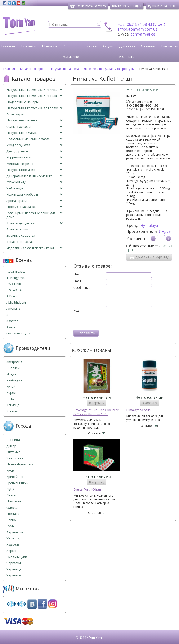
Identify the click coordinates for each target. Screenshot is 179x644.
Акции (108, 46)
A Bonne (12, 296)
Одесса (12, 508)
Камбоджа (14, 380)
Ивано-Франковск (20, 464)
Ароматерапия (35, 201)
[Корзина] (72, 6)
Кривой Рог (15, 477)
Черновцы (14, 569)
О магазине (71, 51)
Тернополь (15, 532)
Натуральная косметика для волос (35, 108)
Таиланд (13, 405)
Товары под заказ (20, 242)
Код (76, 310)
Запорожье (15, 458)
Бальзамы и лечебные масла (35, 139)
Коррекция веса (35, 157)
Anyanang (13, 309)
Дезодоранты (35, 151)
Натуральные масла (35, 133)
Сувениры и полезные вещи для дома (35, 215)
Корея (11, 393)
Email (77, 281)
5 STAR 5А (14, 290)
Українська (168, 6)
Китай (11, 387)
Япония (12, 411)
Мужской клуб (35, 182)
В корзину (97, 403)
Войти (117, 6)
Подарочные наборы (23, 102)
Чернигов (14, 575)
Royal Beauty (16, 272)
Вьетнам (13, 368)
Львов (11, 495)
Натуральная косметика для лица (35, 90)
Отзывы (148, 46)
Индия (165, 231)
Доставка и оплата (127, 51)
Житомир (14, 452)
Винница (13, 440)
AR (8, 315)
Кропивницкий (17, 483)
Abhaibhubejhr (17, 302)
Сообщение (82, 288)
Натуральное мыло (35, 170)
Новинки (29, 46)
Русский (154, 6)
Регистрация (132, 6)
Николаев (14, 501)
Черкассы (14, 563)
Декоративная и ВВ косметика (35, 176)
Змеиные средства (21, 236)
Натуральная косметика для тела (35, 96)
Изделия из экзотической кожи (35, 248)
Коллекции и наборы (35, 194)
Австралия (14, 362)
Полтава (13, 514)
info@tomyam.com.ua (138, 29)
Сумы (10, 526)
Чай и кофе (35, 188)
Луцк (10, 489)
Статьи (91, 46)
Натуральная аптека (35, 120)
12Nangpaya (16, 278)
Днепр (11, 446)
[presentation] (105, 321)
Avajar (11, 327)
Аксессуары (15, 114)
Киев (10, 471)
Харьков (13, 545)
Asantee (12, 321)
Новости (50, 46)
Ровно (11, 520)
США (10, 399)
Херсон (12, 551)
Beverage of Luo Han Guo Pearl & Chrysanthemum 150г (96, 412)
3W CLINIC (14, 284)
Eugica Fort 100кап (87, 489)
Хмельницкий (17, 557)
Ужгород (13, 538)
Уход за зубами (35, 145)
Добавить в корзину (149, 257)
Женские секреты (35, 164)
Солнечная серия (35, 127)
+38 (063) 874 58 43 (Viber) (142, 24)
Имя (77, 274)
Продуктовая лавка (35, 207)
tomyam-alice (143, 34)
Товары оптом (17, 229)
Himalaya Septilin (138, 410)
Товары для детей (35, 223)
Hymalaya (149, 225)
